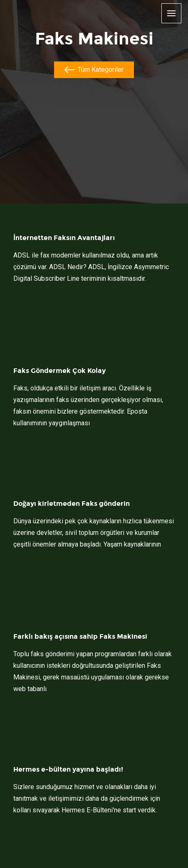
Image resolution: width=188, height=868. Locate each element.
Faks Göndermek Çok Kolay (59, 371)
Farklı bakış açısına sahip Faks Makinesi (80, 636)
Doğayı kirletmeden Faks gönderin (72, 504)
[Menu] (171, 14)
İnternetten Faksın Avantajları (64, 238)
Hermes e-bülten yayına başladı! (68, 769)
